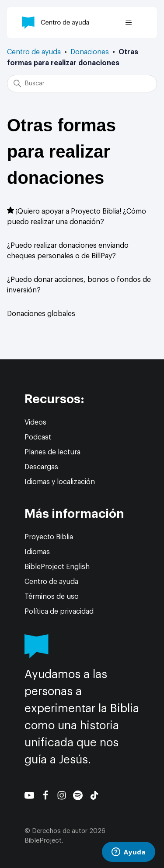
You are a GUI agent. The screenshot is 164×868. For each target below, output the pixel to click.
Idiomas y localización (60, 482)
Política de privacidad (59, 611)
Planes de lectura (52, 452)
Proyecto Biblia (49, 537)
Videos (35, 422)
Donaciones (90, 52)
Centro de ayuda (34, 52)
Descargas (41, 467)
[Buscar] (82, 84)
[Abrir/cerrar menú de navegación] (128, 23)
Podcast (38, 437)
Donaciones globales (41, 314)
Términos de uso (52, 597)
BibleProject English (57, 567)
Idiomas (37, 552)
